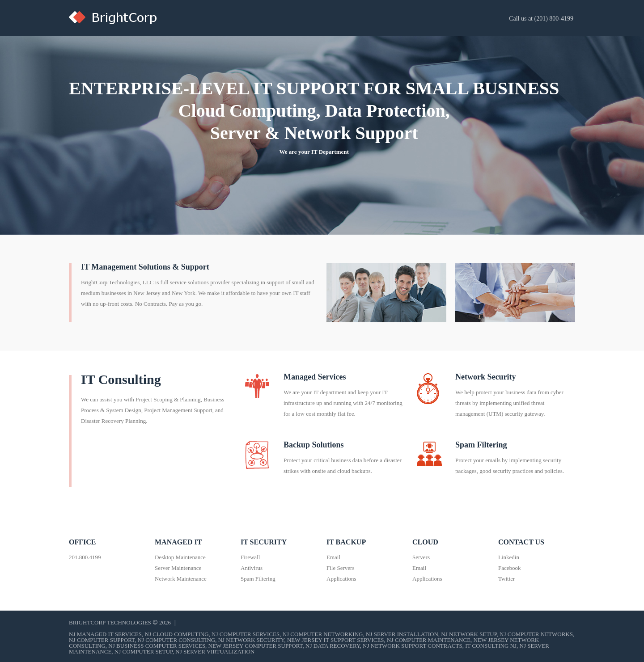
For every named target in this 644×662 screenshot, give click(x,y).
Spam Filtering (481, 445)
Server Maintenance (178, 568)
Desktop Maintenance (180, 557)
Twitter (506, 579)
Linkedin (509, 557)
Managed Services (315, 377)
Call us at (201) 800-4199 (541, 19)
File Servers (340, 568)
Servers (421, 557)
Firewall (250, 557)
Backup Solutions (314, 445)
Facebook (510, 568)
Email (333, 557)
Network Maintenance (181, 579)
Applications (341, 579)
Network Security (485, 377)
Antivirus (252, 568)
